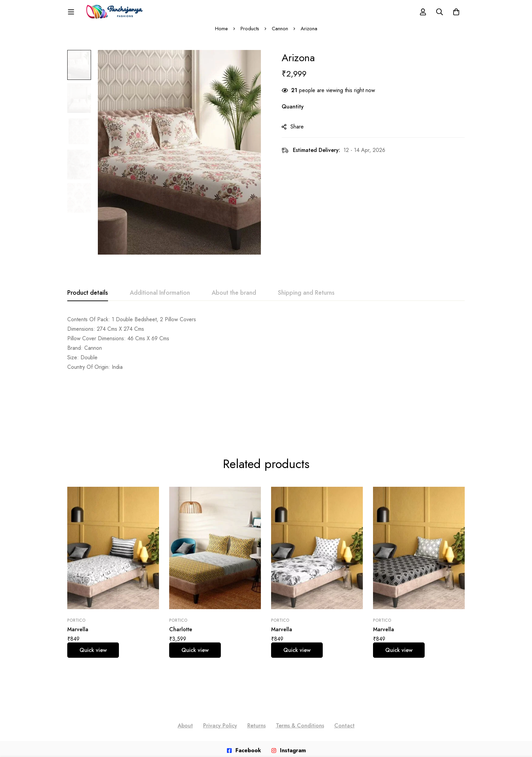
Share (300, 133)
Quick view (93, 603)
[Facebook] (244, 704)
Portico (76, 573)
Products (250, 35)
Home (221, 35)
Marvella (78, 582)
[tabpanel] (266, 349)
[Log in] (422, 15)
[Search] (439, 15)
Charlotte (181, 582)
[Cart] (456, 15)
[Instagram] (288, 704)
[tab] (88, 299)
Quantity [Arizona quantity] (296, 113)
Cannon (280, 35)
